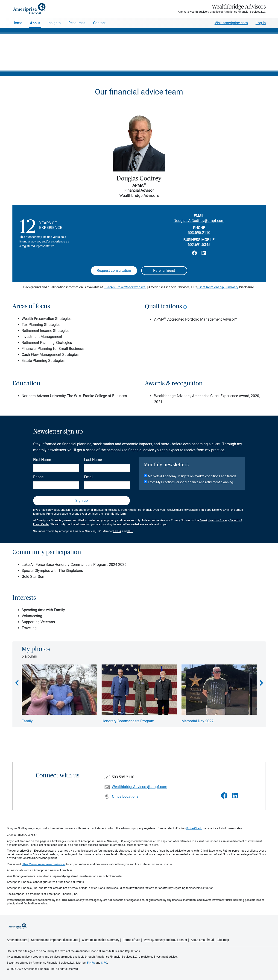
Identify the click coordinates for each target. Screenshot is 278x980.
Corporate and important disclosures (55, 940)
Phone (38, 477)
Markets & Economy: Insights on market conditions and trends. (193, 476)
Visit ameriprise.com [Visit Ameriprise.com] (231, 23)
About (35, 23)
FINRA (117, 531)
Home (17, 23)
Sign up (82, 500)
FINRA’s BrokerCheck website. (125, 287)
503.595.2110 (199, 233)
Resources (77, 23)
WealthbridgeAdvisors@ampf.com (139, 787)
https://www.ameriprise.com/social (44, 864)
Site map (223, 940)
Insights (54, 23)
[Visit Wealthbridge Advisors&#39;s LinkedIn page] (235, 796)
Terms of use (132, 940)
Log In (261, 23)
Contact (99, 23)
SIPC (130, 531)
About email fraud (202, 940)
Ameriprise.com (17, 940)
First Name (42, 460)
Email (89, 477)
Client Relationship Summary (218, 287)
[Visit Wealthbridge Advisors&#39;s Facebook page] (224, 796)
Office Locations (125, 796)
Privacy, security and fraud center (165, 940)
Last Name (93, 460)
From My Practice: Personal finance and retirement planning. (191, 482)
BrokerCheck (194, 828)
